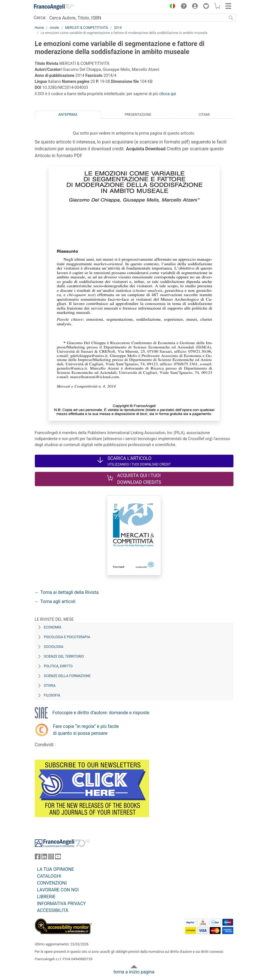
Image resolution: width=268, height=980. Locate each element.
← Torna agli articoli (55, 601)
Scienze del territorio (64, 656)
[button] (171, 7)
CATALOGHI (49, 876)
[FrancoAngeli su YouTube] (58, 858)
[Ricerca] (231, 18)
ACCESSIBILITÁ (53, 910)
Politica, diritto (58, 666)
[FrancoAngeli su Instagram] (51, 858)
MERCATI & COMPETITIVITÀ (86, 28)
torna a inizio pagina (134, 972)
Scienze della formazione (67, 676)
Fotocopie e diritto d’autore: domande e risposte (101, 713)
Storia (50, 686)
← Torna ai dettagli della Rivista (67, 592)
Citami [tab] (204, 115)
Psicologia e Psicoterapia (67, 637)
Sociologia (54, 647)
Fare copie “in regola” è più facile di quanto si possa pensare (86, 730)
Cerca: (40, 18)
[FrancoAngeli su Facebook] (38, 858)
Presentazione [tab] (138, 115)
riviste (55, 28)
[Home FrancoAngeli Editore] (54, 7)
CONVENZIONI (52, 883)
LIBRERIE (46, 897)
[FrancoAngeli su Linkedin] (44, 858)
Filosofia (52, 695)
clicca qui (168, 94)
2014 (118, 28)
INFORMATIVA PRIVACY (62, 904)
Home (39, 28)
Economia (53, 627)
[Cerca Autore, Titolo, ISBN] (137, 18)
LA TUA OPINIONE (56, 869)
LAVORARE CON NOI (58, 890)
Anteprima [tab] (68, 115)
